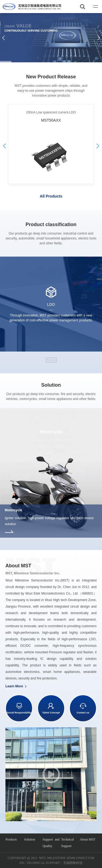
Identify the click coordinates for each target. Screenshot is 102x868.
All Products (51, 196)
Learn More (16, 686)
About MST (88, 839)
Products (11, 839)
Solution (30, 839)
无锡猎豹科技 (73, 863)
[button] (98, 146)
